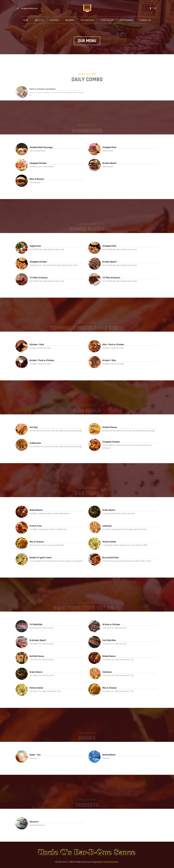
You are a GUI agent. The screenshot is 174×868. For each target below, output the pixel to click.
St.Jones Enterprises (110, 862)
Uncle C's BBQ (68, 862)
